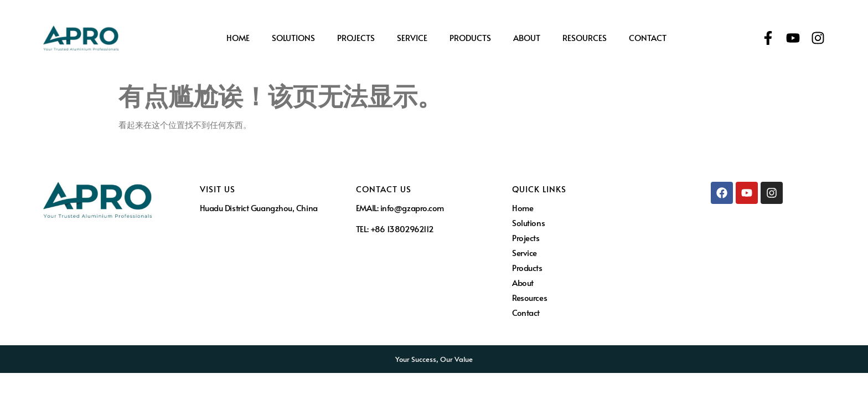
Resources (585, 38)
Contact (648, 38)
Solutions (293, 38)
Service (412, 38)
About (527, 38)
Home (238, 38)
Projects (356, 38)
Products (470, 38)
